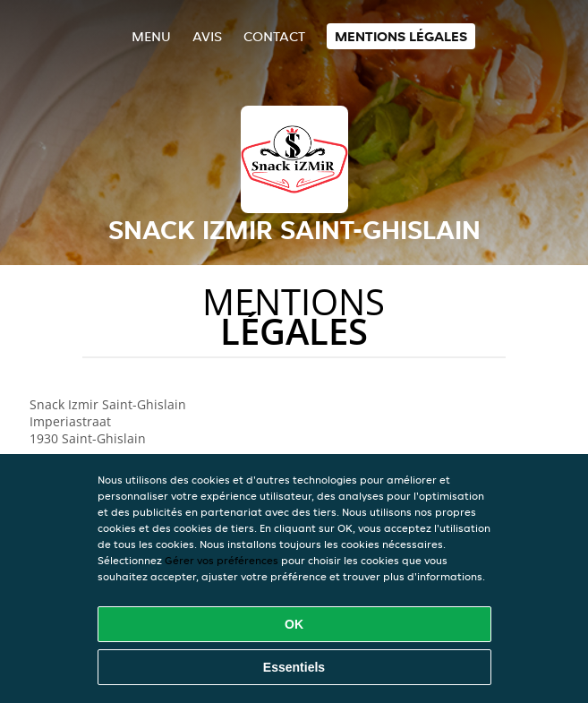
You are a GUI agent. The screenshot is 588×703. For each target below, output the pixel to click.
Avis (207, 36)
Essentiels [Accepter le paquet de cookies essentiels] (294, 667)
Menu (151, 36)
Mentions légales (401, 36)
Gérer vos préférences (222, 560)
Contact (274, 36)
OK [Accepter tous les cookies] (294, 624)
